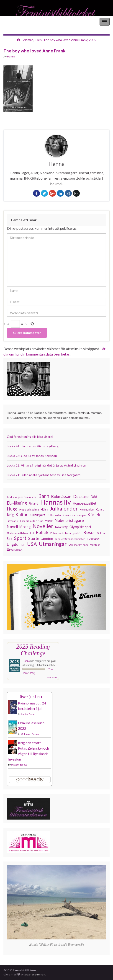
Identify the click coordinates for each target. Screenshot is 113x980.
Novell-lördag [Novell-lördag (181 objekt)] (19, 527)
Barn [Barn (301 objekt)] (44, 496)
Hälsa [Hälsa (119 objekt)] (44, 509)
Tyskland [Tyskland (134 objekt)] (93, 539)
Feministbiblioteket (19, 22)
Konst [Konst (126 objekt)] (100, 509)
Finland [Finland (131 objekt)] (33, 503)
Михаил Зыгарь (19, 765)
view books (52, 677)
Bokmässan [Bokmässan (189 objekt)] (61, 496)
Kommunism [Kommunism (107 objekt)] (87, 509)
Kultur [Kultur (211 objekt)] (22, 515)
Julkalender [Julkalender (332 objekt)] (64, 508)
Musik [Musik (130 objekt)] (49, 521)
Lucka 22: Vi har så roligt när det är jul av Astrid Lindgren (46, 465)
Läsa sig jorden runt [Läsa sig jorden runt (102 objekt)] (32, 521)
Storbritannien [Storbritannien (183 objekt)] (41, 538)
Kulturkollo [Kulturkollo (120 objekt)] (54, 515)
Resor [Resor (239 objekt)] (89, 532)
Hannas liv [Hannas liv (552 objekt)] (55, 502)
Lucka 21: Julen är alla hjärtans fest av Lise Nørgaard (44, 475)
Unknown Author (30, 734)
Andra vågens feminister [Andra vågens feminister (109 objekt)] (22, 497)
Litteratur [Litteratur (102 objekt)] (13, 521)
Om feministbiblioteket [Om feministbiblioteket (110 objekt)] (20, 533)
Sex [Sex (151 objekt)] (10, 539)
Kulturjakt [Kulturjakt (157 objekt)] (37, 515)
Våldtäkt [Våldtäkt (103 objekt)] (95, 545)
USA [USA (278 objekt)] (32, 544)
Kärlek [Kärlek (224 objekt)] (94, 515)
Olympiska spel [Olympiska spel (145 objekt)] (80, 527)
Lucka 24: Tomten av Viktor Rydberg (33, 446)
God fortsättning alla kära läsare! (30, 437)
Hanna (11, 56)
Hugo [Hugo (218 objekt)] (12, 509)
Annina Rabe (28, 714)
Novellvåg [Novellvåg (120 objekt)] (61, 527)
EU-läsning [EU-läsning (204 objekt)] (17, 503)
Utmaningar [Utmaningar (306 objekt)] (53, 544)
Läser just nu (30, 697)
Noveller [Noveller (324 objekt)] (43, 526)
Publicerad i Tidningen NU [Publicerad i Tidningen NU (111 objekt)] (66, 533)
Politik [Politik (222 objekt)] (42, 532)
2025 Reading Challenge (33, 650)
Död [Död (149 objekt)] (94, 497)
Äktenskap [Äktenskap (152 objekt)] (15, 550)
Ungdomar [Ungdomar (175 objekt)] (16, 544)
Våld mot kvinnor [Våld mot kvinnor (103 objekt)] (78, 545)
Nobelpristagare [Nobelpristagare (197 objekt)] (69, 520)
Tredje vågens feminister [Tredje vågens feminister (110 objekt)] (70, 539)
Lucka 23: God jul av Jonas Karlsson (32, 456)
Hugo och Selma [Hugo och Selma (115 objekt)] (29, 509)
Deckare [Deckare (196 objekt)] (81, 496)
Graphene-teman (35, 974)
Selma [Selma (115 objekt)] (101, 533)
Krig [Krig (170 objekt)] (10, 515)
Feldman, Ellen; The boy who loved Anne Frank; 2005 (59, 40)
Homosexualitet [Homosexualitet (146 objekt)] (85, 503)
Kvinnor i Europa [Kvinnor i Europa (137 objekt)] (74, 515)
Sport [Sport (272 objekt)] (20, 538)
